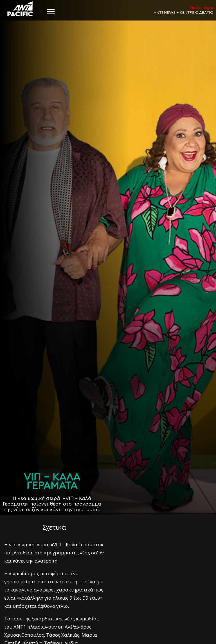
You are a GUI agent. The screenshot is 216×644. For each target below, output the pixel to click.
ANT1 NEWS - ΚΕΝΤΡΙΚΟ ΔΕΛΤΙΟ (183, 10)
